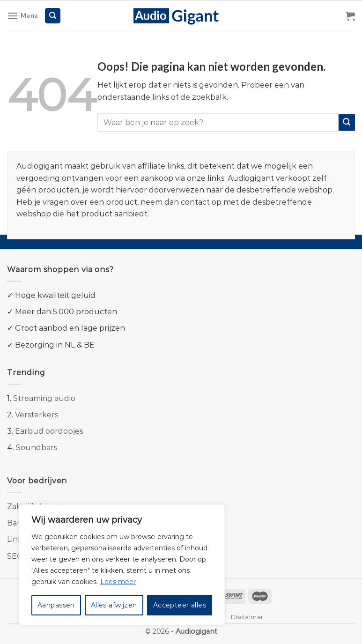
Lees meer (118, 582)
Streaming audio (44, 398)
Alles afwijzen (114, 605)
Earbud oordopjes (49, 431)
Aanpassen (56, 605)
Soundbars (37, 448)
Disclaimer (247, 617)
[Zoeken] (53, 16)
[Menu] (22, 16)
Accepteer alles (180, 605)
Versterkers (37, 415)
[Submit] (347, 122)
